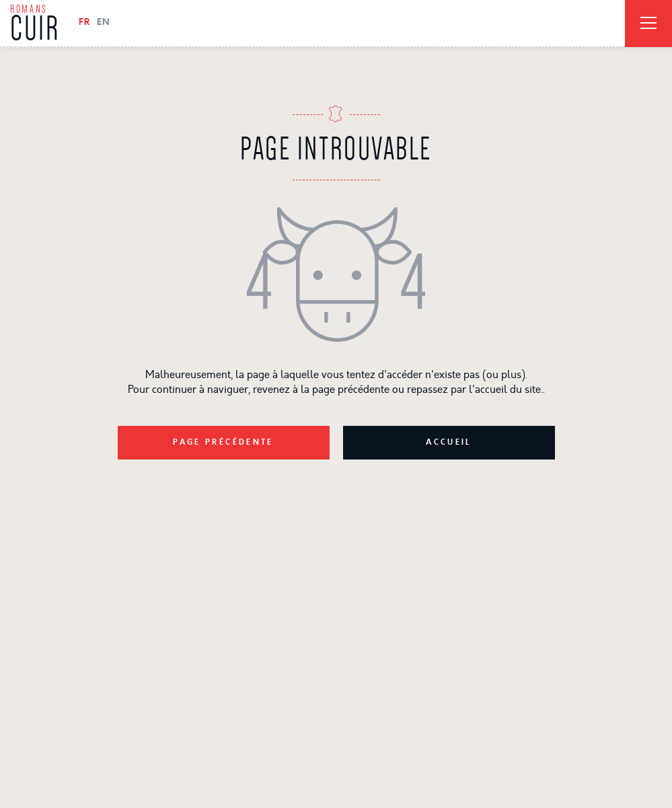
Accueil (449, 443)
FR (84, 23)
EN (103, 23)
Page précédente (223, 443)
